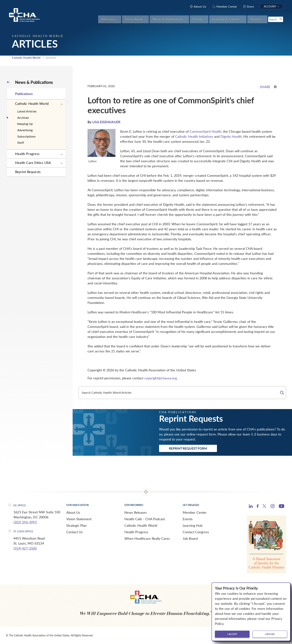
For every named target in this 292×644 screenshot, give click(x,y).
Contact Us (74, 532)
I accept (232, 634)
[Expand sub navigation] (62, 104)
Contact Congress (196, 532)
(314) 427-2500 (25, 548)
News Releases (136, 512)
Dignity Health (231, 136)
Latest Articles (27, 111)
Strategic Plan (76, 525)
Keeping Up (25, 124)
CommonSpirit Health (205, 131)
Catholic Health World (26, 58)
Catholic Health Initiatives (194, 136)
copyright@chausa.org (161, 378)
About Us (73, 512)
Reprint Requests (28, 172)
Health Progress (27, 154)
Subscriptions (27, 136)
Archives (23, 118)
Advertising (25, 130)
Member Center (195, 512)
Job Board (190, 538)
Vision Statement (79, 519)
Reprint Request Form (188, 448)
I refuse (270, 634)
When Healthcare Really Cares (147, 538)
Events (188, 519)
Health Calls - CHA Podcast (145, 519)
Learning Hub (193, 525)
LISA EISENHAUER (106, 122)
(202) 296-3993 (25, 522)
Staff (21, 142)
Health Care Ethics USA (33, 163)
